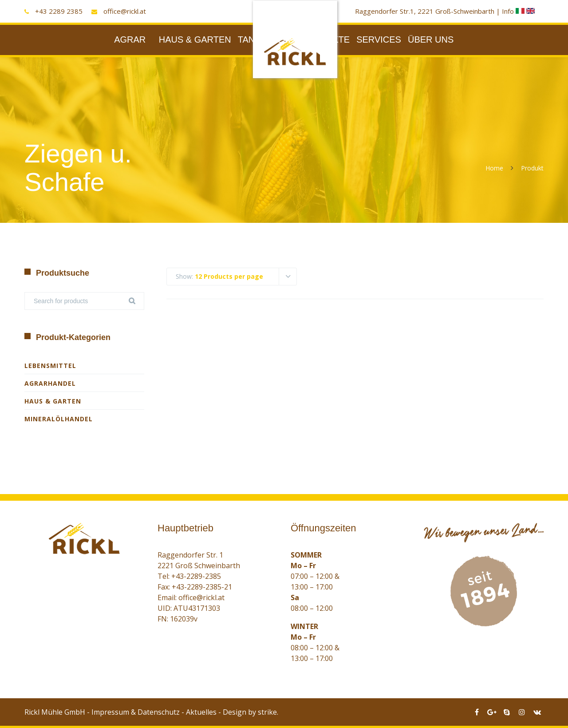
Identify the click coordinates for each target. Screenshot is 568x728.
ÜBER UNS (431, 40)
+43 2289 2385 (59, 11)
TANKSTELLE (266, 40)
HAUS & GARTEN (195, 40)
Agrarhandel (50, 383)
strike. (268, 712)
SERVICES (379, 40)
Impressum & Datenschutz (136, 712)
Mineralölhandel (59, 419)
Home (494, 168)
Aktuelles (201, 712)
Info (514, 11)
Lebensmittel (50, 366)
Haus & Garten (53, 401)
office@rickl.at (125, 11)
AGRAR (130, 40)
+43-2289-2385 (196, 576)
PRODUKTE (325, 40)
